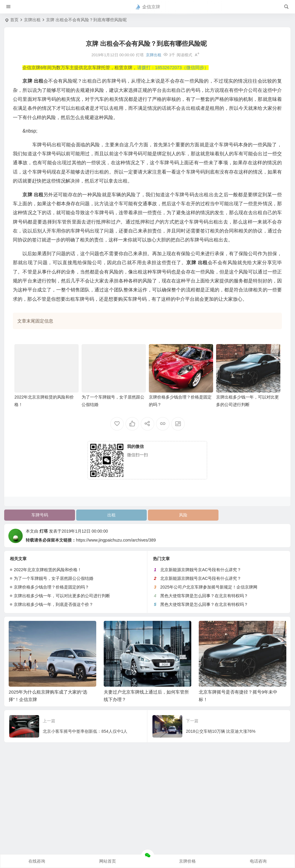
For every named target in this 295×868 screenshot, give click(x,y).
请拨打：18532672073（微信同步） (173, 68)
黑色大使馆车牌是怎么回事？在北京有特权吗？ (204, 596)
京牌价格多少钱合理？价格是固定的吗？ (51, 587)
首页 (14, 20)
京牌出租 (32, 20)
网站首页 (108, 861)
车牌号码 (40, 515)
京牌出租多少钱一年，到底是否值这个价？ (54, 604)
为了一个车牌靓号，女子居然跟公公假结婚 (54, 578)
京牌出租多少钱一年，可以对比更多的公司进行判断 (62, 596)
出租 (111, 515)
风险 (183, 515)
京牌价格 (187, 861)
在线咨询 (37, 861)
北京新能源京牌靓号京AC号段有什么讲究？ (201, 570)
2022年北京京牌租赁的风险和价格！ (48, 570)
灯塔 (44, 531)
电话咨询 (258, 861)
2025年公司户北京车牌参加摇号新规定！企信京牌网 (209, 587)
